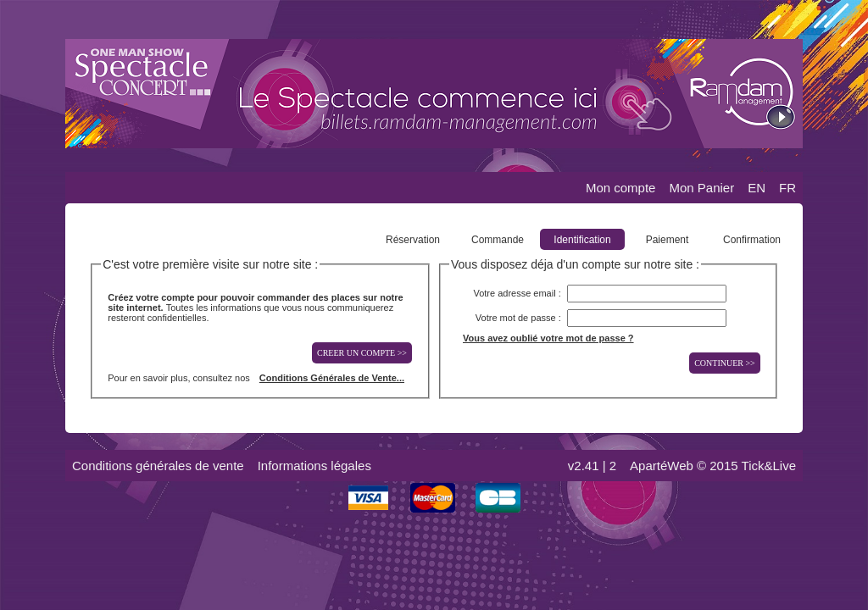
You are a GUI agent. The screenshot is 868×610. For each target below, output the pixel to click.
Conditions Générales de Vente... (332, 378)
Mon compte (621, 188)
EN (757, 188)
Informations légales (314, 466)
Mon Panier (701, 188)
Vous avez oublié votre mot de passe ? (548, 338)
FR (787, 188)
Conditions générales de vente (158, 466)
